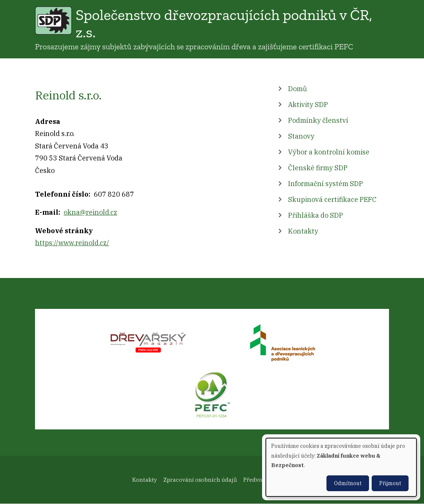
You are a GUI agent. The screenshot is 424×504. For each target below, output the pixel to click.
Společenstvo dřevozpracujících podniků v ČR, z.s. (224, 23)
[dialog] (341, 467)
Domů (297, 89)
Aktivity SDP (308, 105)
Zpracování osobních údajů (200, 480)
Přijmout (390, 483)
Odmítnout (348, 483)
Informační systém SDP (326, 184)
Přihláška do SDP (316, 215)
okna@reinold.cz (90, 212)
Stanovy (301, 136)
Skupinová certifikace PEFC (332, 199)
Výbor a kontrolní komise (329, 152)
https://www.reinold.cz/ (72, 243)
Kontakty (303, 231)
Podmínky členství (318, 120)
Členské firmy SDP (318, 168)
